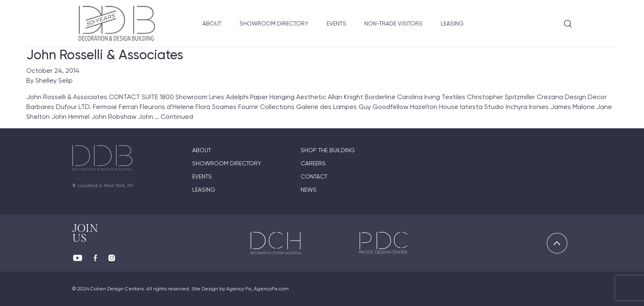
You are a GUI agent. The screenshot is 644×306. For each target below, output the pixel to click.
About (212, 23)
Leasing (452, 23)
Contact (314, 176)
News (309, 190)
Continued (177, 117)
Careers (313, 163)
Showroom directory (227, 163)
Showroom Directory (274, 23)
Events (336, 23)
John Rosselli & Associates (105, 55)
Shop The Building (328, 150)
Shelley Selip (54, 80)
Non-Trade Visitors (393, 23)
